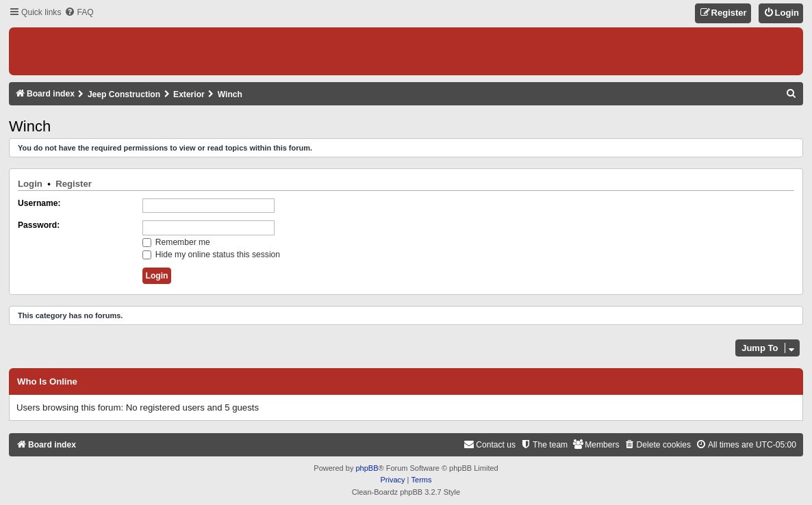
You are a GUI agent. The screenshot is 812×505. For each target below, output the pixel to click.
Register (74, 184)
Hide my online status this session (212, 255)
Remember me (176, 242)
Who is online (47, 382)
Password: (39, 225)
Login (30, 184)
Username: (39, 203)
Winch (30, 126)
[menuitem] (79, 13)
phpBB (367, 468)
